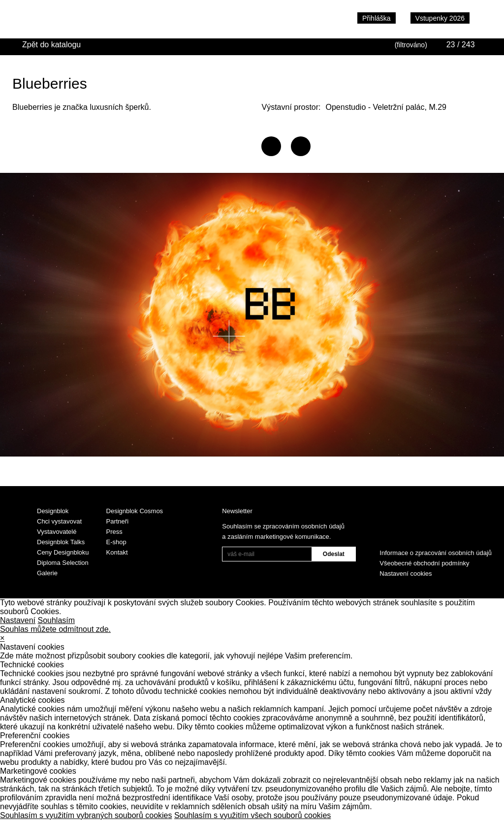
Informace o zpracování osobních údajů (436, 553)
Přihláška (377, 18)
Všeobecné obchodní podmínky (424, 563)
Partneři (118, 521)
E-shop (116, 542)
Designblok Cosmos (135, 511)
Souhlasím (57, 620)
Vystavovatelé (57, 532)
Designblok (53, 511)
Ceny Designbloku (63, 552)
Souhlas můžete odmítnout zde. (55, 629)
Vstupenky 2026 (440, 18)
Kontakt (117, 552)
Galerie (47, 573)
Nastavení (18, 620)
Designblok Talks (61, 542)
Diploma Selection (63, 563)
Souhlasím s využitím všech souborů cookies (252, 815)
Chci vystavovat (59, 521)
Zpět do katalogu (51, 45)
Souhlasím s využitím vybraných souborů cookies (86, 815)
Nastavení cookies (406, 574)
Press (114, 532)
